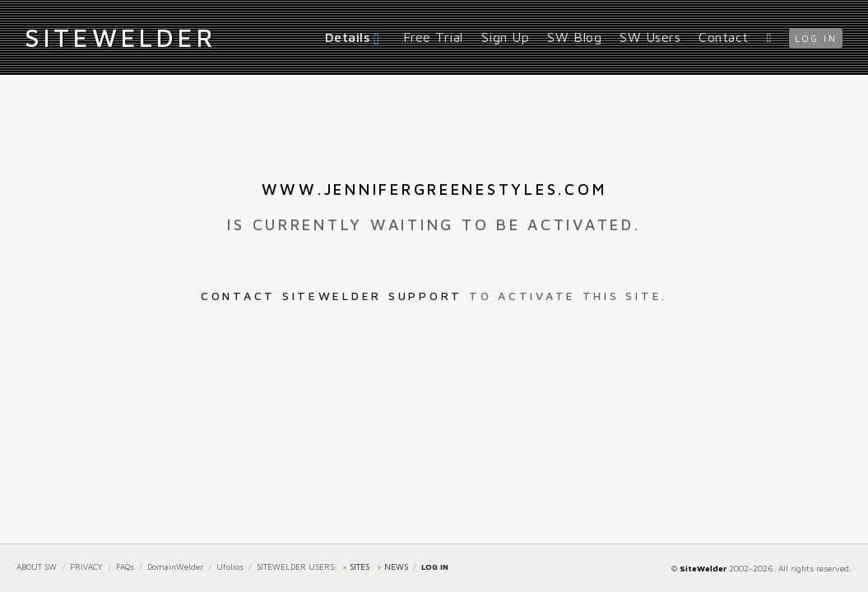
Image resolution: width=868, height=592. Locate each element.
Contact (724, 37)
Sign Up (506, 37)
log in (816, 38)
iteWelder (120, 37)
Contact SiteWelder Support (332, 296)
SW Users (650, 37)
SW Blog (574, 37)
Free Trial (433, 37)
